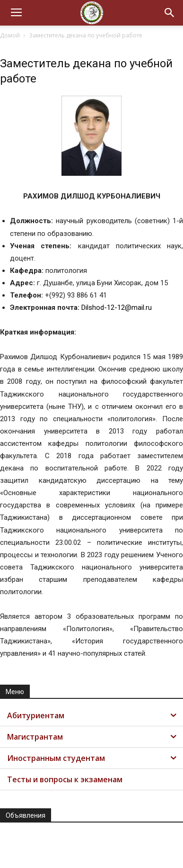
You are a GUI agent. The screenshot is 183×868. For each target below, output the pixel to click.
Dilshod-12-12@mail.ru (117, 307)
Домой (10, 35)
